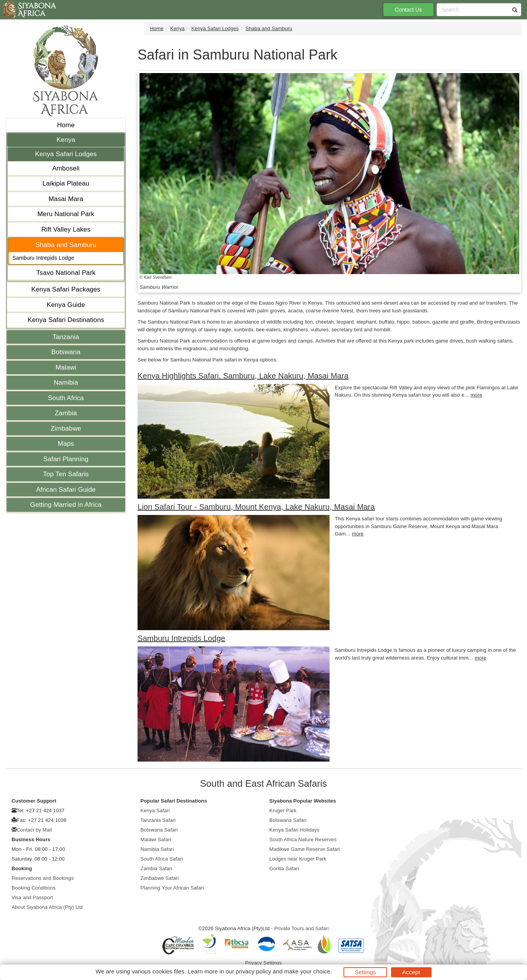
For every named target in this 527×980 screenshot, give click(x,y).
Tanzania (66, 337)
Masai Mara (66, 199)
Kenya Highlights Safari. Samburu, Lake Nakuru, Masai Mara (243, 376)
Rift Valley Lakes (66, 229)
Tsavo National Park (66, 273)
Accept (411, 972)
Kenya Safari (155, 810)
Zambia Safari (156, 868)
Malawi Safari (156, 839)
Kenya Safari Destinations (66, 320)
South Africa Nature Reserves (303, 839)
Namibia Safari (157, 849)
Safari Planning (66, 459)
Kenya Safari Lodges (66, 154)
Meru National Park (66, 214)
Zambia (66, 413)
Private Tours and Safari (302, 928)
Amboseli (66, 168)
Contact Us (408, 10)
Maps (66, 444)
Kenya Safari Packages (66, 289)
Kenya (66, 140)
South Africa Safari (162, 859)
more (476, 395)
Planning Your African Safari (172, 888)
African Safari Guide (66, 490)
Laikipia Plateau (66, 183)
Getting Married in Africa (66, 505)
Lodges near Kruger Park (298, 859)
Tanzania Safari (158, 820)
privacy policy (253, 971)
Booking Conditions (34, 888)
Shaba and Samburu (66, 245)
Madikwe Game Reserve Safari (305, 849)
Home (66, 125)
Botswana (66, 352)
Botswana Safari (159, 830)
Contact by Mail (34, 830)
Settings (365, 972)
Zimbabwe (66, 429)
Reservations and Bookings (43, 878)
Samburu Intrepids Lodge (43, 258)
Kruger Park (283, 810)
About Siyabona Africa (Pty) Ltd (47, 907)
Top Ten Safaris (66, 474)
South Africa (66, 398)
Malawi (66, 367)
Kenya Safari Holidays (294, 830)
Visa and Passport (32, 897)
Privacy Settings (264, 963)
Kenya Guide (66, 305)
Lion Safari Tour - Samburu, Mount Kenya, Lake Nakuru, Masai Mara (256, 507)
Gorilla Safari (284, 868)
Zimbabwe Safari (160, 878)
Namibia (66, 383)
